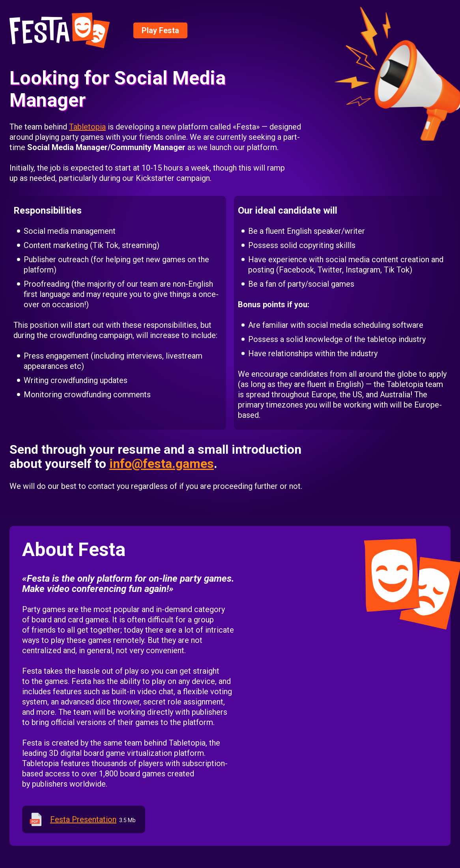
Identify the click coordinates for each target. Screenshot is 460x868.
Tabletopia (87, 127)
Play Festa (160, 30)
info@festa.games (162, 464)
